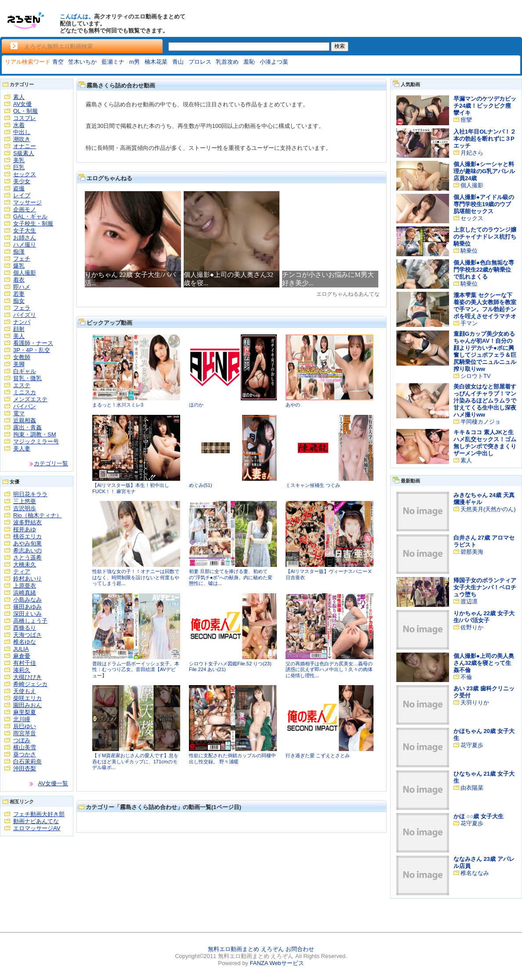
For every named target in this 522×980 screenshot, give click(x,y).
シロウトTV (476, 376)
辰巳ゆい (25, 726)
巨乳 (19, 167)
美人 (19, 336)
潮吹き (22, 139)
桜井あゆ (25, 529)
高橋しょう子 (30, 621)
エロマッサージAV (37, 828)
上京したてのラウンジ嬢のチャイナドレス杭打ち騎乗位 (485, 237)
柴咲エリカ (27, 698)
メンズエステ (30, 399)
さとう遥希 (27, 557)
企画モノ (25, 209)
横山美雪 (25, 747)
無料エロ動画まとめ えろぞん (246, 949)
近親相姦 (25, 420)
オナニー (25, 146)
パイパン (25, 406)
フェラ (22, 308)
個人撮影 (25, 273)
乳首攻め (227, 62)
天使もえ (25, 691)
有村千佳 (25, 663)
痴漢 (19, 252)
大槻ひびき (27, 677)
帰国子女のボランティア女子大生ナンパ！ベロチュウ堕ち (485, 587)
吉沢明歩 (25, 508)
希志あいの (27, 550)
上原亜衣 (25, 586)
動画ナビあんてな (36, 821)
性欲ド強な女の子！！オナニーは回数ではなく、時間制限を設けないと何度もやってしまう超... (136, 577)
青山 (178, 62)
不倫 (466, 677)
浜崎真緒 (25, 593)
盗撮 (19, 188)
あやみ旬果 (27, 543)
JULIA (21, 649)
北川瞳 (22, 719)
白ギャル (25, 371)
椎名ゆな (25, 642)
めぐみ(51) (201, 485)
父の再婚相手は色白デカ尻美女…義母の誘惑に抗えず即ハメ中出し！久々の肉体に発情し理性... (329, 670)
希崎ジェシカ (30, 684)
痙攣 (466, 120)
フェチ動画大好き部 (39, 814)
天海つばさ (27, 635)
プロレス (200, 62)
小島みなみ (27, 600)
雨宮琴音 (25, 733)
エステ (22, 385)
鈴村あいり (27, 579)
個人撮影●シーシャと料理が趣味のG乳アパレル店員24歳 (484, 171)
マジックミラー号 (36, 441)
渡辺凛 (469, 601)
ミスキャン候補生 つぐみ (313, 485)
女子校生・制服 (33, 223)
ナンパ (22, 322)
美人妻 (22, 448)
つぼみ (22, 740)
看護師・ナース (33, 343)
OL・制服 (25, 111)
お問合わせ (300, 949)
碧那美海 (472, 552)
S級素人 (24, 153)
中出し (22, 132)
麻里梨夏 (25, 712)
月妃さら (472, 153)
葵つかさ (25, 754)
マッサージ (27, 202)
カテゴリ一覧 (51, 463)
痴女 (19, 301)
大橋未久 (25, 564)
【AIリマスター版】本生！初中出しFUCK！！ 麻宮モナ (131, 488)
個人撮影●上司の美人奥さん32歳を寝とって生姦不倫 (484, 663)
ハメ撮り (25, 245)
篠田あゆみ (27, 607)
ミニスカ (25, 392)
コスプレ (25, 118)
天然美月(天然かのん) (488, 509)
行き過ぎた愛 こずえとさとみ (318, 755)
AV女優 (22, 104)
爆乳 (19, 266)
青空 (58, 62)
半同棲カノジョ (480, 422)
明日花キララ (30, 494)
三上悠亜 (25, 501)
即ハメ (22, 287)
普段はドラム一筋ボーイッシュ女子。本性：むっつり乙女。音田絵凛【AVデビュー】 (136, 670)
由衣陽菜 (472, 788)
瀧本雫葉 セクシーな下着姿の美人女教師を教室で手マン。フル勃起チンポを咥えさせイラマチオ (485, 306)
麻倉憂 (22, 656)
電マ (19, 413)
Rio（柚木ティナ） (38, 515)
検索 (340, 46)
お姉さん (25, 238)
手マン (469, 323)
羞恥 (249, 62)
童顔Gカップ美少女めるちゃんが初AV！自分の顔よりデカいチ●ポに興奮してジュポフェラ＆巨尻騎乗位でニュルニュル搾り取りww (485, 351)
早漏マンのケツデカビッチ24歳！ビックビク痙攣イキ (485, 106)
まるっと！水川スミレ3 (118, 405)
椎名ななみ (475, 873)
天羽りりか (475, 702)
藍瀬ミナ (113, 62)
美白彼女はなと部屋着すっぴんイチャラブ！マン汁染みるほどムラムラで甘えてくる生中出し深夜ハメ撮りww (485, 401)
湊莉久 (22, 670)
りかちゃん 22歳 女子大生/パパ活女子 (484, 617)
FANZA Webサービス (277, 963)
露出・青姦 (27, 427)
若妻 (19, 294)
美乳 (19, 160)
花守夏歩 (472, 745)
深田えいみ (27, 614)
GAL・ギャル (30, 216)
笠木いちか (82, 62)
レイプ (22, 195)
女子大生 (25, 230)
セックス (25, 174)
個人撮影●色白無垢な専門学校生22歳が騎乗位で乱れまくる (484, 270)
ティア (22, 572)
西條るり (25, 628)
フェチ (22, 259)
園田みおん (27, 705)
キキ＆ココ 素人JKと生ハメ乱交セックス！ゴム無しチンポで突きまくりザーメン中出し (485, 443)
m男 (134, 62)
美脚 (19, 364)
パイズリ (25, 315)
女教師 (22, 357)
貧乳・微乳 (27, 378)
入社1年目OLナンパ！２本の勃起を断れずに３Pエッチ (485, 139)
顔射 (19, 329)
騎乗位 (469, 251)
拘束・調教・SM (35, 434)
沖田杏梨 (25, 768)
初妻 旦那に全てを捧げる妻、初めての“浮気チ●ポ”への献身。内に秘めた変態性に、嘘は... (231, 577)
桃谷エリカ (27, 536)
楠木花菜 (156, 62)
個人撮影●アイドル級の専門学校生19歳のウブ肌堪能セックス (484, 204)
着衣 (19, 280)
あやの (293, 405)
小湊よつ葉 (274, 62)
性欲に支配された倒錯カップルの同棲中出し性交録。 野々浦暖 (232, 759)
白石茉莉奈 (27, 761)
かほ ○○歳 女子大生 (478, 816)
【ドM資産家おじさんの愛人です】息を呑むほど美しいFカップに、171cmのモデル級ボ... (135, 761)
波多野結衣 (27, 522)
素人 (19, 97)
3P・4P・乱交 (32, 350)
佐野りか (472, 627)
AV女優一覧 (53, 783)
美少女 (22, 181)
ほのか (196, 405)
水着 (19, 125)
